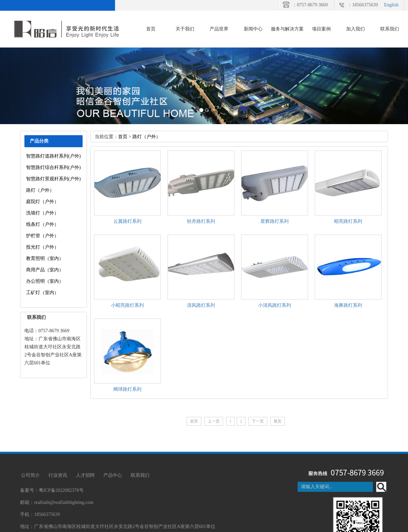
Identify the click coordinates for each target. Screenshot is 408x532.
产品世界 (219, 29)
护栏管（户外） (42, 236)
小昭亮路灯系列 (127, 305)
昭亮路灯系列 (348, 221)
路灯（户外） (40, 190)
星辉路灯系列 (275, 221)
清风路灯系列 (201, 305)
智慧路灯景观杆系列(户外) (53, 179)
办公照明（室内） (45, 281)
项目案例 (321, 29)
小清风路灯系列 (275, 305)
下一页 (258, 421)
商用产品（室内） (45, 270)
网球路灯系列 (127, 389)
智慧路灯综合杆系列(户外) (53, 167)
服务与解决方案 (287, 29)
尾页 (278, 421)
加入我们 (355, 29)
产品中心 (113, 475)
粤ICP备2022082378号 (61, 490)
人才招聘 (85, 475)
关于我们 (185, 29)
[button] (31, 86)
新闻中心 (253, 29)
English (391, 5)
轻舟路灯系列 (201, 221)
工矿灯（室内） (42, 293)
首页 (151, 29)
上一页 (214, 421)
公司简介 (30, 475)
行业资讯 (58, 475)
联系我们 (390, 29)
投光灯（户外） (42, 247)
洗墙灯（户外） (42, 213)
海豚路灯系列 (348, 305)
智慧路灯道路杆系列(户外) (53, 156)
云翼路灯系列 (127, 221)
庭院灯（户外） (42, 202)
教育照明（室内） (45, 258)
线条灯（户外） (42, 224)
